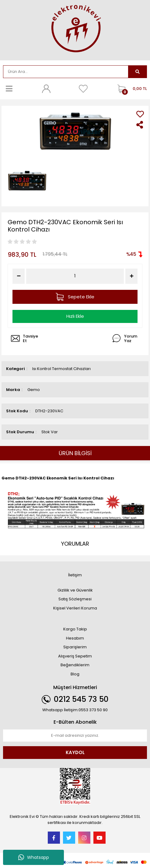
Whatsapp (34, 857)
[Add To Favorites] (140, 114)
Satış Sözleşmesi (75, 599)
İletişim (75, 575)
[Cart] (131, 89)
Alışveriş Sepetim (75, 656)
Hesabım (75, 638)
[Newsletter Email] (75, 736)
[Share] (140, 125)
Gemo (34, 390)
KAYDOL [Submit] (75, 752)
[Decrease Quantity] (19, 276)
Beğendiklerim (75, 665)
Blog (75, 674)
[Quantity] (75, 276)
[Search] (66, 72)
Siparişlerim (75, 647)
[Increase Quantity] (131, 276)
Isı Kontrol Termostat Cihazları (61, 369)
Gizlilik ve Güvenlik (75, 590)
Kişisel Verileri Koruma (75, 608)
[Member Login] (46, 89)
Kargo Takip (75, 629)
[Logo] (75, 29)
